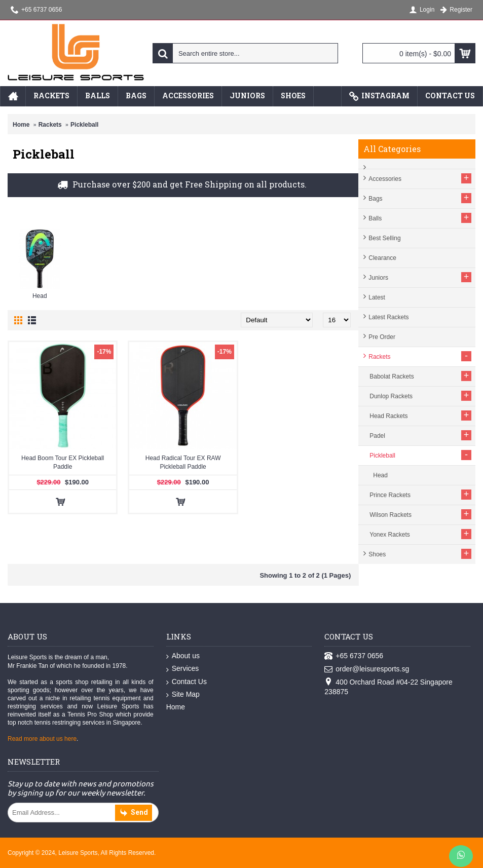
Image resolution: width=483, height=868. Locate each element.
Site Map (183, 695)
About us (183, 656)
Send (134, 813)
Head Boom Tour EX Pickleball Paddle (63, 462)
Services (183, 669)
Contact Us (187, 682)
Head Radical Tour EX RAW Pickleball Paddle (183, 462)
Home (21, 125)
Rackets (50, 125)
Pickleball (84, 125)
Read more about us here (42, 739)
